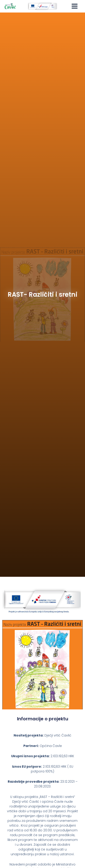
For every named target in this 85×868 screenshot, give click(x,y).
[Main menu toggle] (75, 6)
